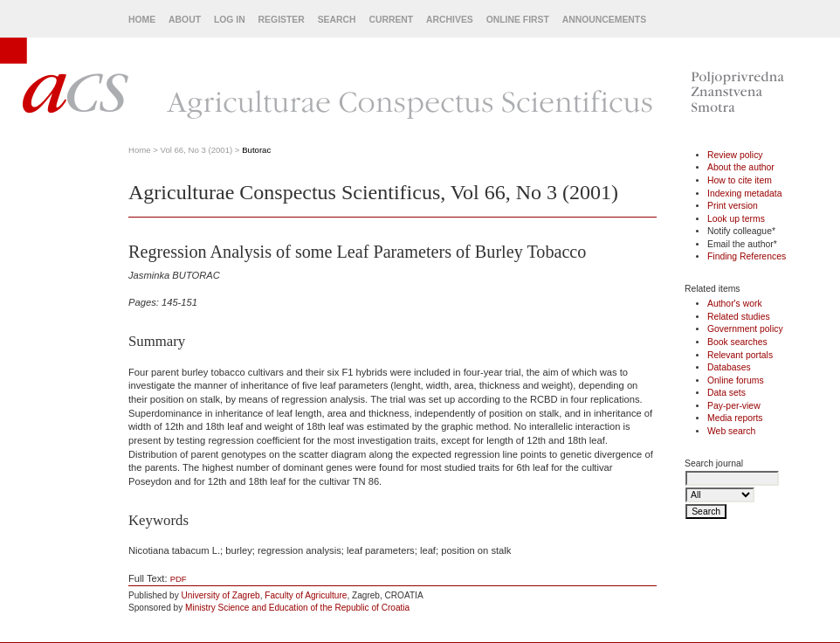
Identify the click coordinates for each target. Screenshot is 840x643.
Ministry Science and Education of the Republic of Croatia (297, 608)
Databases (729, 367)
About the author (741, 167)
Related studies (739, 317)
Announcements (604, 20)
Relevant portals (740, 355)
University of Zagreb (221, 595)
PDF (179, 579)
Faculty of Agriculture (306, 595)
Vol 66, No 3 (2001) (197, 150)
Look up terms (736, 219)
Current (391, 20)
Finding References (747, 256)
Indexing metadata (745, 194)
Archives (450, 20)
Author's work (735, 304)
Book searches (737, 342)
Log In (230, 20)
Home (142, 20)
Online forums (736, 380)
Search (337, 20)
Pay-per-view (734, 406)
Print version (733, 206)
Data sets (726, 393)
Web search (731, 431)
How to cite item (740, 180)
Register (282, 20)
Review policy (735, 155)
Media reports (735, 418)
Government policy (745, 329)
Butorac (256, 150)
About (185, 20)
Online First (518, 20)
